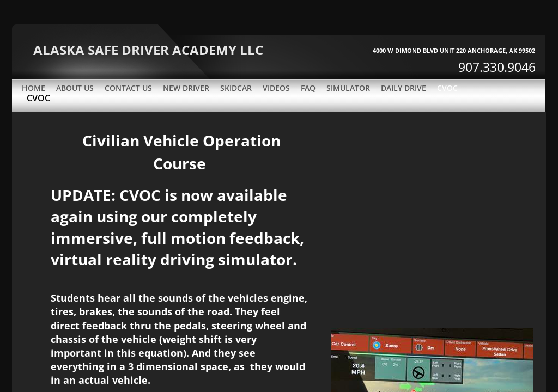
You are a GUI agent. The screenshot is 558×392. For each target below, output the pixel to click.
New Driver (186, 88)
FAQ (308, 88)
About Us (75, 88)
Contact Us (128, 88)
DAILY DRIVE (404, 88)
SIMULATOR (348, 88)
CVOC (447, 88)
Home (34, 88)
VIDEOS (276, 88)
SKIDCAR (236, 88)
